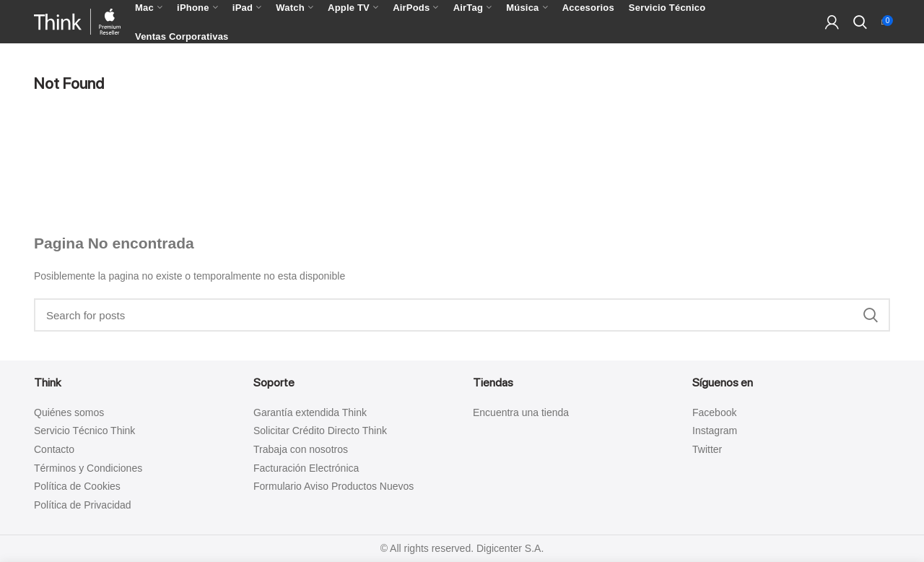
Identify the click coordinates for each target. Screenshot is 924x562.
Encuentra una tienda (521, 412)
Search (871, 315)
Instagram (715, 431)
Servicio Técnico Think (84, 431)
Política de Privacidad (83, 505)
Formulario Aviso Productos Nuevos (334, 486)
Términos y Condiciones (88, 468)
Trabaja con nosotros (301, 449)
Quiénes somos (69, 412)
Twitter (707, 449)
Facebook (714, 412)
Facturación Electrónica (306, 468)
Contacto (54, 449)
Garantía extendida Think (310, 412)
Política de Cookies (77, 486)
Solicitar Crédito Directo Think (320, 431)
